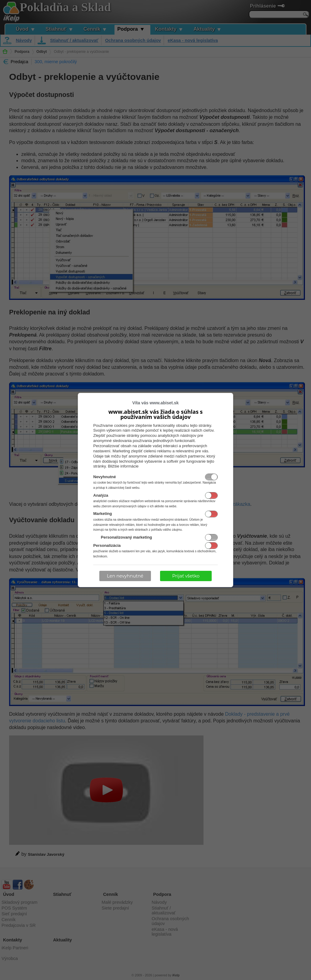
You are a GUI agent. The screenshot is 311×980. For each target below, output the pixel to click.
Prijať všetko (186, 576)
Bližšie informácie (123, 466)
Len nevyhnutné (125, 576)
